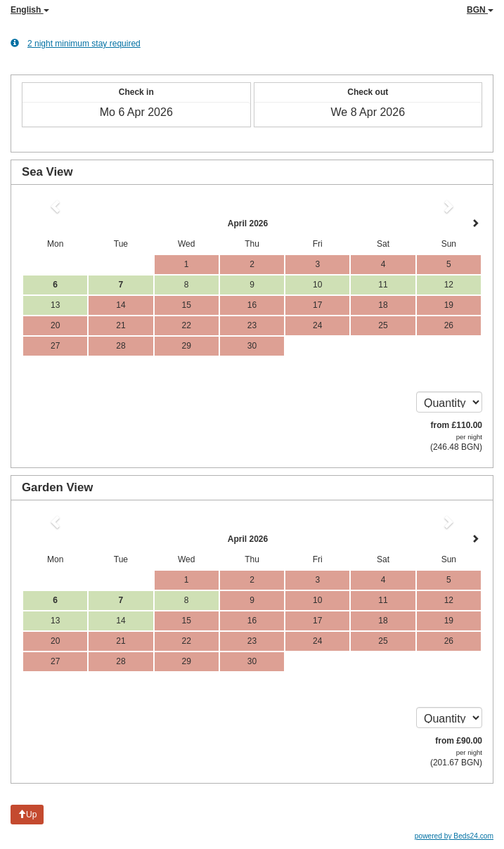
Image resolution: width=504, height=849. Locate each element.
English (30, 10)
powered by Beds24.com (454, 836)
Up (27, 815)
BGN (480, 10)
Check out (368, 92)
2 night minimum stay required (76, 43)
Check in (136, 92)
